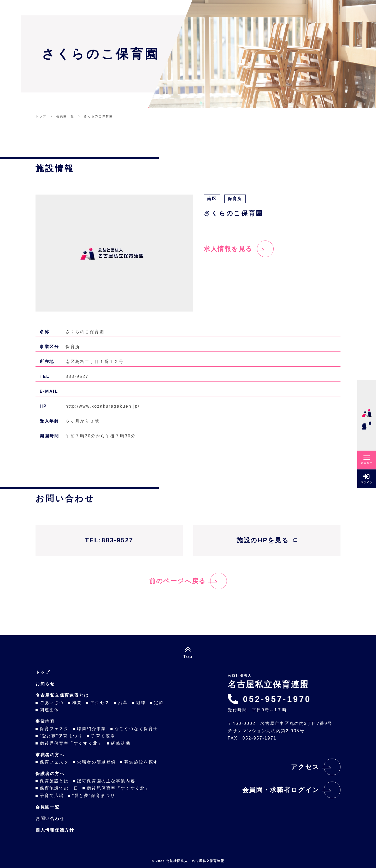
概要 (77, 703)
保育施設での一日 (59, 788)
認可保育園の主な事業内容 (106, 781)
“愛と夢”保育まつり (61, 736)
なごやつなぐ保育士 (136, 729)
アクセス (100, 703)
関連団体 (49, 710)
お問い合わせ (50, 819)
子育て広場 (103, 736)
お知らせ (45, 684)
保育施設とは (54, 781)
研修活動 (121, 743)
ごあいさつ (52, 703)
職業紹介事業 (92, 729)
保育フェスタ (54, 729)
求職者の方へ (50, 755)
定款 (159, 703)
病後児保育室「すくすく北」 (71, 743)
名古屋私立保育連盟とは (62, 695)
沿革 (123, 703)
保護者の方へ (50, 774)
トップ (43, 672)
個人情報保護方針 (55, 830)
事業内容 (45, 721)
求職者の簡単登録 (96, 762)
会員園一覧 (48, 807)
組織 (141, 703)
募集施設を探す (141, 762)
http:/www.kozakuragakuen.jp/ (103, 406)
